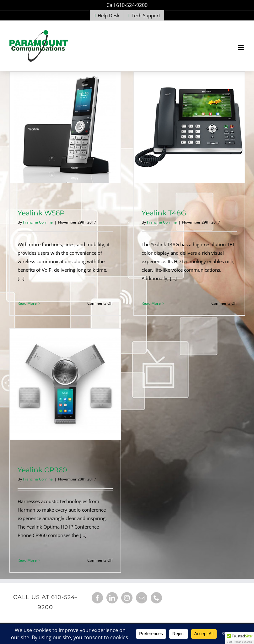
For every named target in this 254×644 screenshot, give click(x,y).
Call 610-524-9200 (127, 5)
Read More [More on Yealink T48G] (151, 303)
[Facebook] (97, 598)
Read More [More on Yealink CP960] (27, 560)
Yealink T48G (164, 213)
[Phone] (156, 598)
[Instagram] (127, 598)
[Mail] (142, 598)
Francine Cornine (38, 222)
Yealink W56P (41, 213)
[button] (240, 638)
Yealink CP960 (42, 470)
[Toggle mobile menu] (241, 48)
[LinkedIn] (112, 598)
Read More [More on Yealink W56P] (27, 303)
